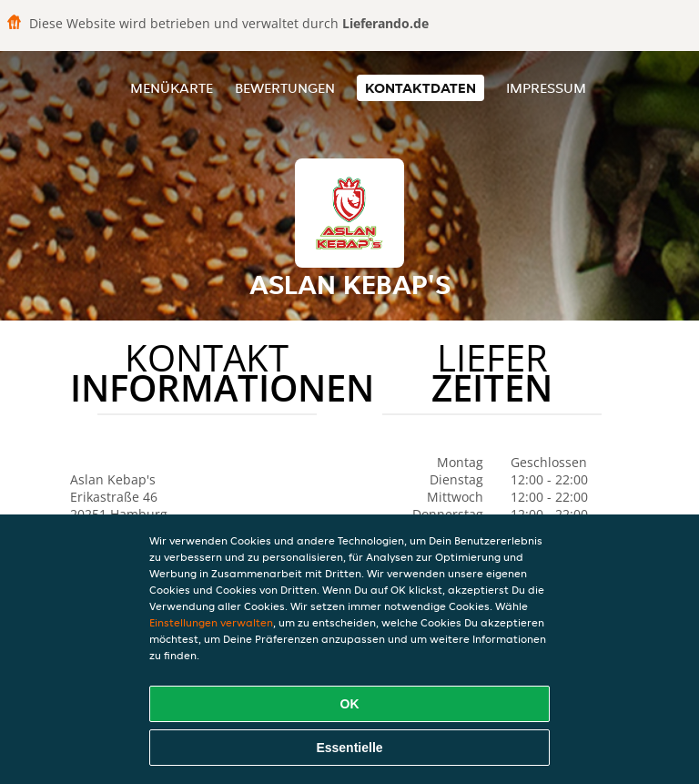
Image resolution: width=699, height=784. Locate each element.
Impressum (546, 88)
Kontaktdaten (420, 88)
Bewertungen (285, 88)
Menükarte (172, 88)
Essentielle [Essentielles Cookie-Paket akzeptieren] (349, 748)
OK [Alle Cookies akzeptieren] (350, 704)
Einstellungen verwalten (211, 622)
